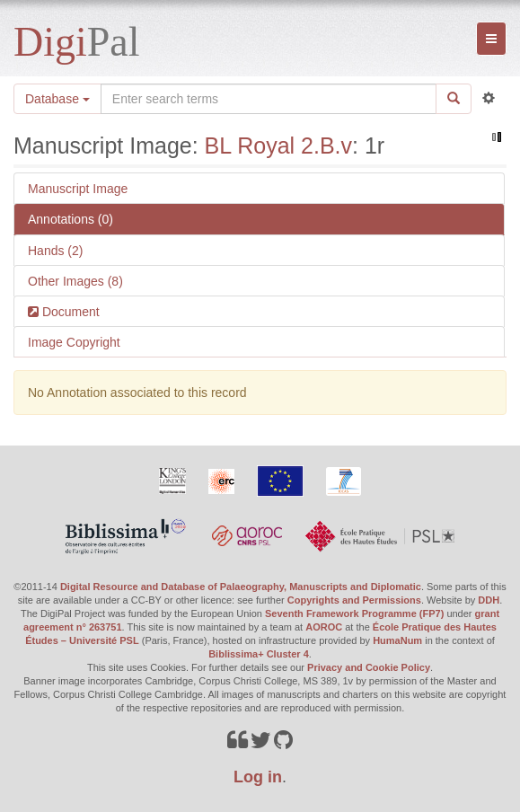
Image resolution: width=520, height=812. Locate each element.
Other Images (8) (75, 281)
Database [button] (57, 99)
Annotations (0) (71, 219)
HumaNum (397, 640)
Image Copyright (74, 342)
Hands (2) (55, 251)
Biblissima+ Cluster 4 (259, 654)
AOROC (324, 627)
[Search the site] (269, 99)
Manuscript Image (78, 189)
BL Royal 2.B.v (278, 146)
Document (69, 312)
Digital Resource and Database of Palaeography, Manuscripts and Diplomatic (241, 587)
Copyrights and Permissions (354, 600)
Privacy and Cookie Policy (369, 667)
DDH (489, 600)
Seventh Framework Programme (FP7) (354, 613)
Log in (258, 777)
